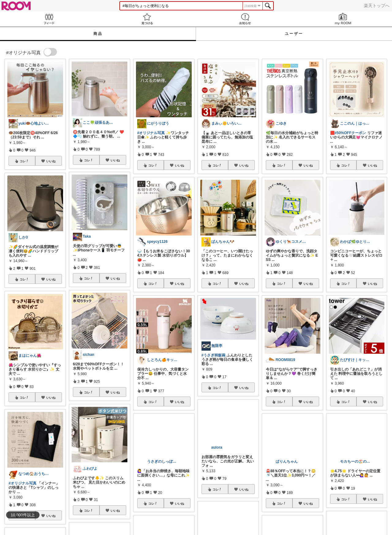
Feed (49, 19)
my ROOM (343, 19)
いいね (51, 161)
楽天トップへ (377, 6)
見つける (147, 19)
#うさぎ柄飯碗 (214, 355)
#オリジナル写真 (23, 483)
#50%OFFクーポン (351, 133)
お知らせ (245, 19)
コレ (24, 161)
